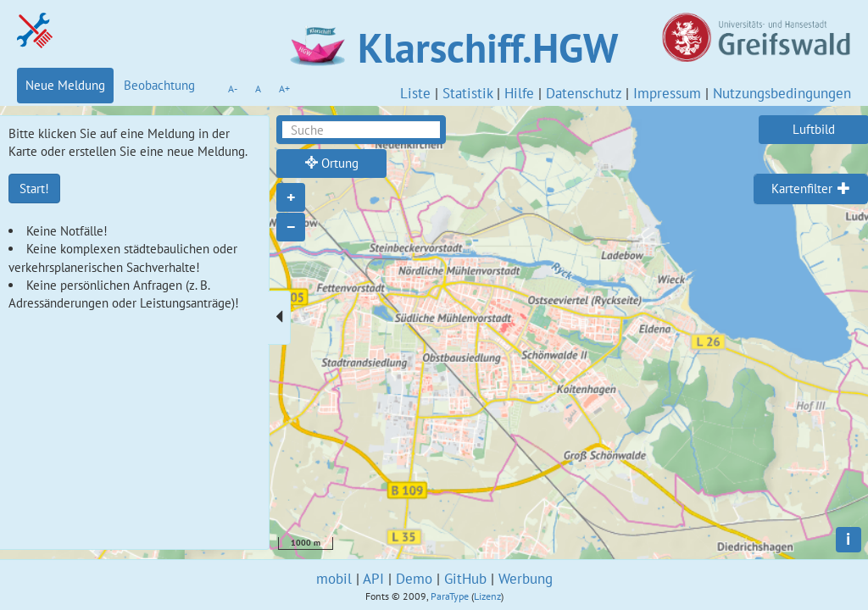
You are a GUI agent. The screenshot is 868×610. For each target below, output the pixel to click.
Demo (414, 579)
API (373, 579)
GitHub (465, 579)
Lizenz (487, 596)
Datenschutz (584, 93)
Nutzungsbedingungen (782, 93)
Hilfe (519, 93)
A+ (284, 89)
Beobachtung (159, 85)
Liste (415, 93)
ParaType (450, 596)
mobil (334, 579)
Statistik (467, 93)
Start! (34, 189)
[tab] (811, 189)
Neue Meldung (65, 85)
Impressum (667, 93)
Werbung (526, 579)
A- (233, 89)
